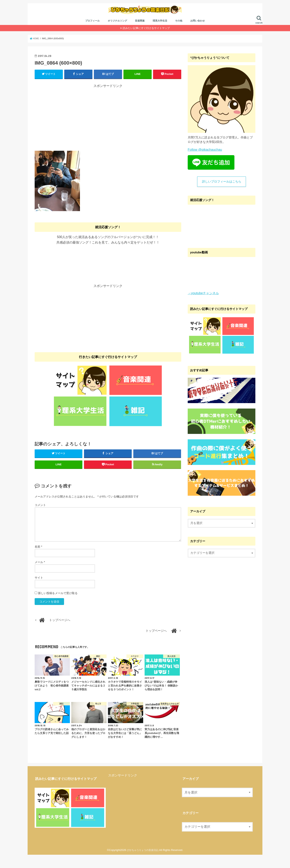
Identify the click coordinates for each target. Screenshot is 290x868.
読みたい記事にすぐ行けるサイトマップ (146, 37)
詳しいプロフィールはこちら (222, 190)
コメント (40, 518)
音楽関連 (140, 30)
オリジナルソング (117, 30)
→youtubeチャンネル (202, 302)
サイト (39, 591)
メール (40, 575)
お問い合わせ (198, 30)
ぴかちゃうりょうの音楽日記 (143, 863)
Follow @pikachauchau (203, 158)
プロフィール (92, 30)
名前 (38, 560)
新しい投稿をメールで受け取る (58, 606)
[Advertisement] (108, 125)
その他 (179, 30)
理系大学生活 (160, 30)
